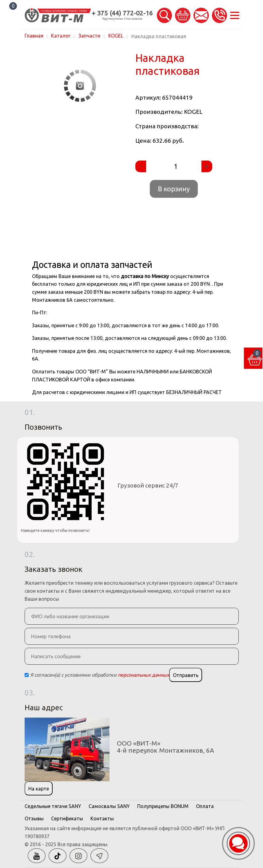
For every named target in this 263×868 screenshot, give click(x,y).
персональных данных (143, 675)
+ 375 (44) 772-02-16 (122, 13)
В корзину (174, 189)
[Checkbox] (27, 675)
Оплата (205, 806)
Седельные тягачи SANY (53, 806)
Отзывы (34, 818)
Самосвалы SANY (109, 806)
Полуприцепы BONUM (163, 806)
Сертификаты (67, 818)
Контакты (102, 818)
